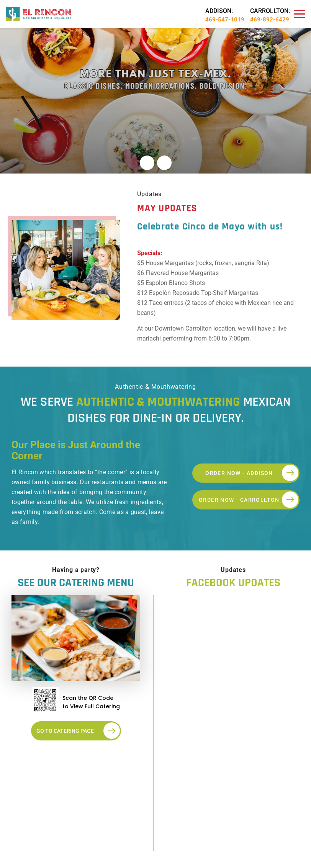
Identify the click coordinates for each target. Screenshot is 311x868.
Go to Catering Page (78, 731)
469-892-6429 (270, 20)
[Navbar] (300, 14)
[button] (147, 163)
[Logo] (38, 14)
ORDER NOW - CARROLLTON (249, 500)
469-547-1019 (225, 20)
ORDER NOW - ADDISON (252, 473)
